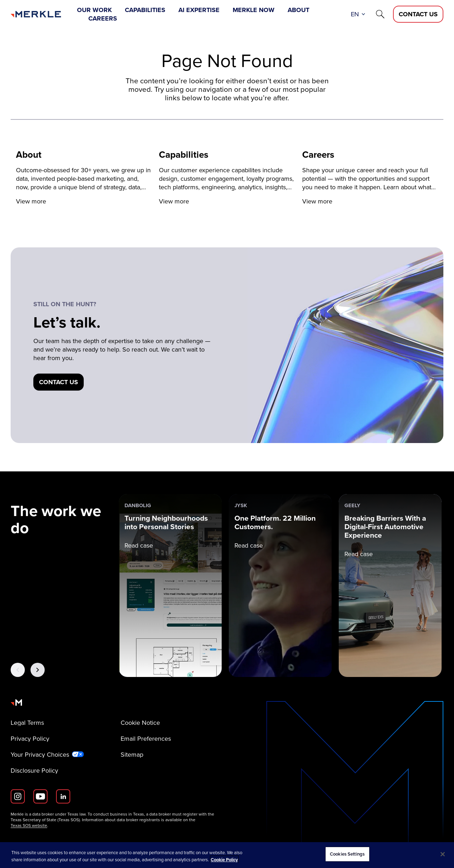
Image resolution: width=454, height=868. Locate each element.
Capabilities (145, 10)
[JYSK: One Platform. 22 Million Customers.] (280, 586)
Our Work (94, 10)
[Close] (443, 854)
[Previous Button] (18, 670)
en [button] (355, 14)
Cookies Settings (347, 854)
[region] (227, 855)
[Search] (380, 14)
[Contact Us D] (418, 14)
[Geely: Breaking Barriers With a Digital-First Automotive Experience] (390, 586)
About (298, 10)
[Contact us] (59, 382)
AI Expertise (199, 10)
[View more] (84, 178)
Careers (103, 18)
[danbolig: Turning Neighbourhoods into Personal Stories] (170, 586)
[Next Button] (38, 670)
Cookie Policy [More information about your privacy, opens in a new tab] (224, 860)
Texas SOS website (29, 825)
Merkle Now (254, 10)
